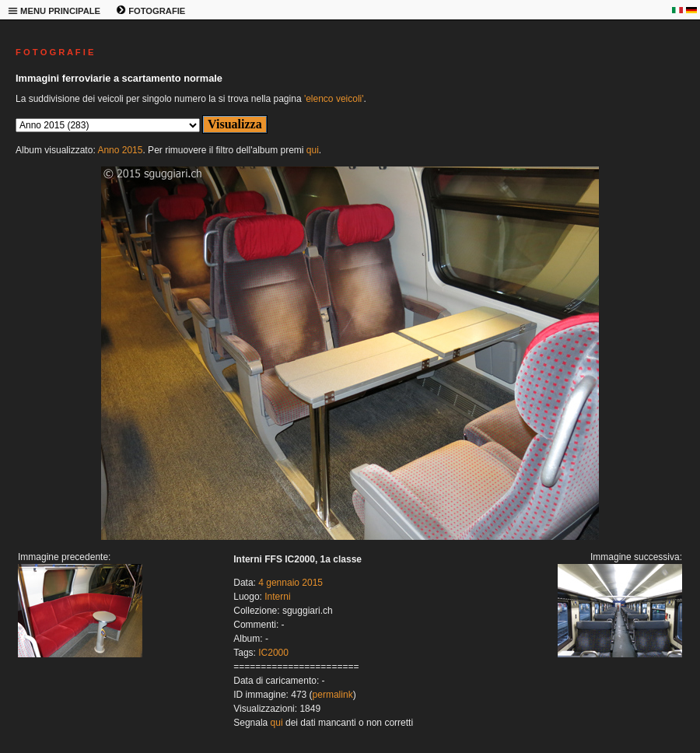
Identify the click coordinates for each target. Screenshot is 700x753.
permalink (333, 695)
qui (313, 150)
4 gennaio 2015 (290, 583)
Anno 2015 (120, 150)
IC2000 (273, 653)
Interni (277, 597)
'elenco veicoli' (334, 99)
